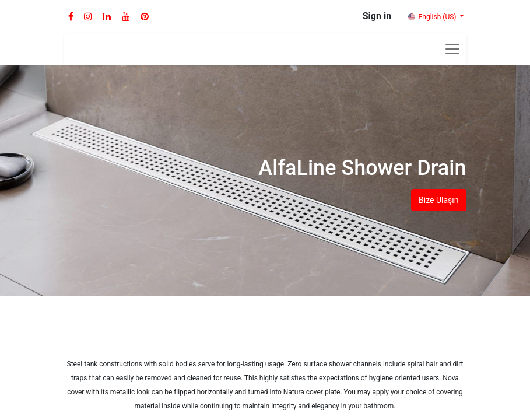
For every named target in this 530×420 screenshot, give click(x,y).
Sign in (377, 16)
